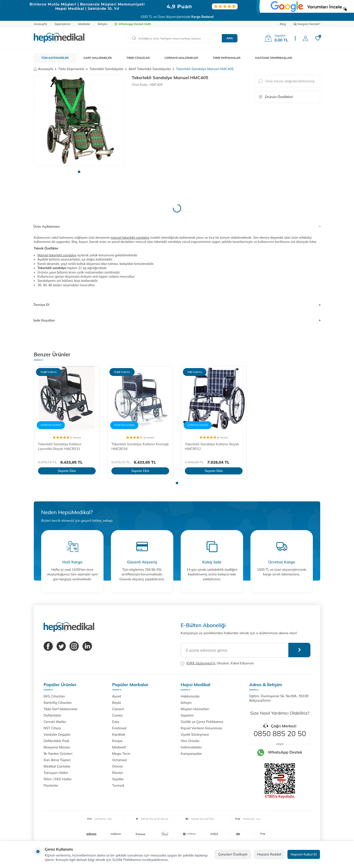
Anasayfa (40, 24)
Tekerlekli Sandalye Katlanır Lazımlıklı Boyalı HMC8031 (60, 446)
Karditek (119, 734)
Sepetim (187, 715)
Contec (118, 715)
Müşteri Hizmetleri (195, 709)
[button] (79, 172)
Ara (230, 38)
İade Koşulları (177, 320)
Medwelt (119, 747)
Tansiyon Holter (56, 773)
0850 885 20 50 (280, 733)
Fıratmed (119, 728)
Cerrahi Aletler (55, 722)
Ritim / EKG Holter (58, 779)
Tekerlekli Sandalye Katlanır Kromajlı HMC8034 (140, 446)
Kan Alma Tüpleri (57, 760)
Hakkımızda (190, 696)
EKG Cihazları (54, 696)
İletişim (102, 24)
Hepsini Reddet (269, 854)
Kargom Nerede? (307, 24)
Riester (118, 773)
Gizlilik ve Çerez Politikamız (202, 722)
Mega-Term (121, 754)
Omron (118, 766)
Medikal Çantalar (57, 766)
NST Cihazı (52, 728)
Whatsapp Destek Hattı (133, 24)
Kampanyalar (191, 754)
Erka (116, 722)
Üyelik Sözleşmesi (195, 734)
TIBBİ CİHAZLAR (138, 58)
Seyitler (118, 779)
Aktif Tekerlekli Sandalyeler (150, 69)
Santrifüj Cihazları (58, 703)
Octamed (119, 760)
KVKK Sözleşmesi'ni (201, 663)
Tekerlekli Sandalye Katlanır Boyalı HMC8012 (212, 446)
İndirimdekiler (191, 747)
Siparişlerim (63, 24)
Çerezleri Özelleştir (233, 854)
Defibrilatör (53, 715)
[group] (79, 120)
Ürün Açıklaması (177, 226)
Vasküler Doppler (57, 734)
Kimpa (117, 741)
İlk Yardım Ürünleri (58, 754)
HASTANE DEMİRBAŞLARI (274, 58)
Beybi (117, 703)
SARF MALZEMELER (98, 58)
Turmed (118, 785)
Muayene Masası (57, 747)
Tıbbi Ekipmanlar (71, 69)
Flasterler (51, 785)
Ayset (117, 696)
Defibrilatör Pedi (56, 741)
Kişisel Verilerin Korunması (201, 728)
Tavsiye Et (177, 305)
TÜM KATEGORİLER (55, 58)
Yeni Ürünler (190, 741)
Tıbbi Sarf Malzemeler (61, 709)
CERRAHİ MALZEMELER (181, 58)
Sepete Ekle (67, 471)
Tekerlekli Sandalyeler (106, 69)
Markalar (84, 24)
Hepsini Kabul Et (304, 854)
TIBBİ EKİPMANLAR (227, 58)
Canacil (118, 709)
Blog (283, 24)
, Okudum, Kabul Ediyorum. (218, 663)
